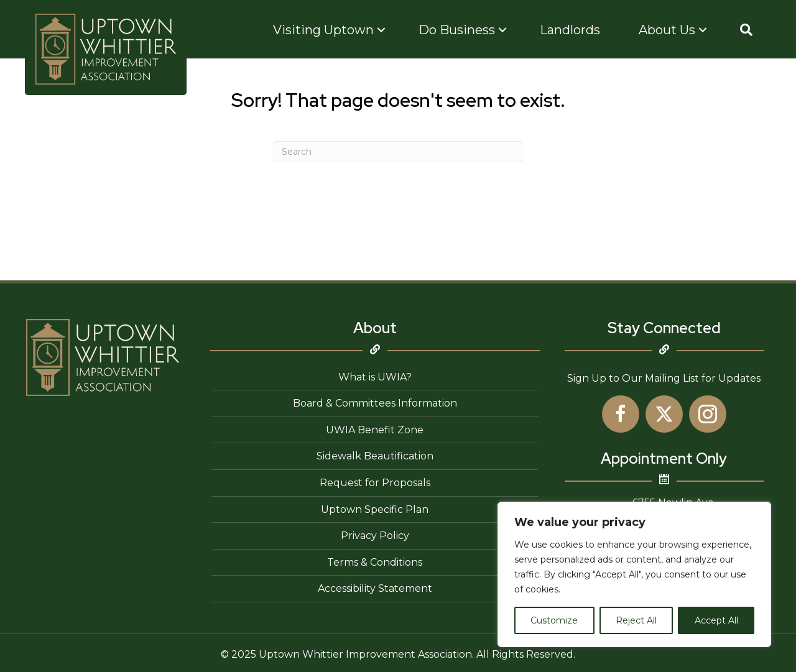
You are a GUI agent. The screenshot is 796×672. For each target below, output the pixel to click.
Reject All (636, 620)
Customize (554, 620)
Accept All (716, 620)
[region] (634, 574)
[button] (746, 30)
